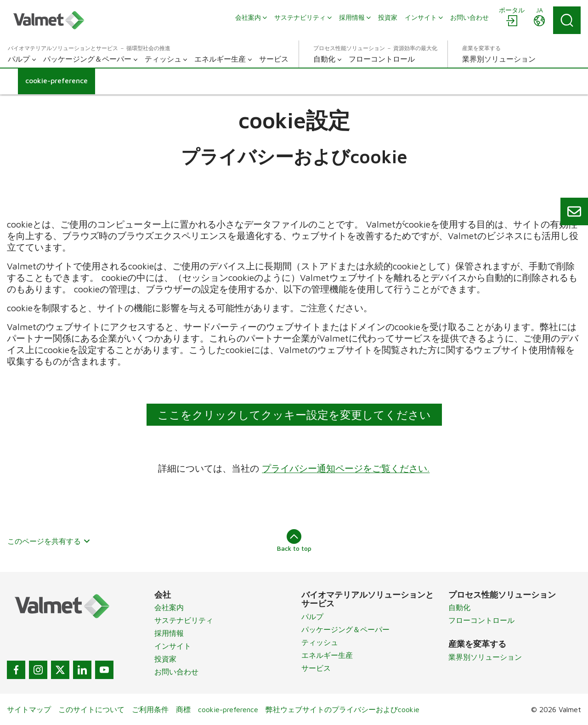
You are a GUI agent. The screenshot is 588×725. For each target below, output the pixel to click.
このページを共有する (49, 541)
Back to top (294, 541)
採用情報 (169, 633)
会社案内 (169, 607)
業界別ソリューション (485, 657)
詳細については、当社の (210, 468)
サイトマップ (29, 709)
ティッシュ (320, 642)
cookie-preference (228, 709)
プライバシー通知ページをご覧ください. (346, 468)
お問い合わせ (176, 672)
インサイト (173, 646)
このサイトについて (91, 709)
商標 (183, 709)
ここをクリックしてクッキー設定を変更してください (294, 415)
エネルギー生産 (327, 655)
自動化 (459, 607)
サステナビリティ (184, 620)
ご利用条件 (150, 709)
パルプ (312, 617)
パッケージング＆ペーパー (345, 629)
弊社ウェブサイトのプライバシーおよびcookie (342, 709)
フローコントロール (481, 620)
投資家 (165, 659)
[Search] (567, 20)
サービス (316, 668)
